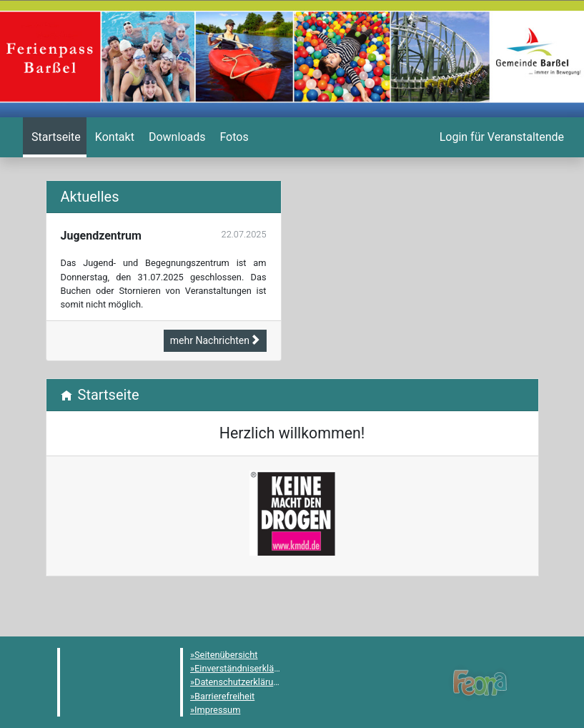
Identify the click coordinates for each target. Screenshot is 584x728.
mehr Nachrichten (215, 340)
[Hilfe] (232, 137)
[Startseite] (55, 137)
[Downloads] (175, 137)
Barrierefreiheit (224, 696)
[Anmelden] (500, 137)
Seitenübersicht (226, 655)
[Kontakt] (113, 137)
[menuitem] (55, 137)
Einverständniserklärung (243, 668)
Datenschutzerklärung (239, 682)
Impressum (217, 710)
